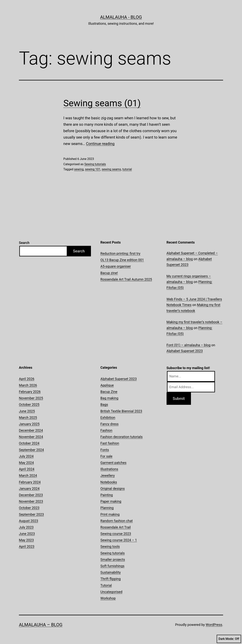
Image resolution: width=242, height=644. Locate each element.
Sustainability (111, 572)
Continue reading (100, 144)
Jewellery (108, 475)
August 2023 (29, 521)
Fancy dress (109, 424)
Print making (110, 514)
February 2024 (30, 482)
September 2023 (31, 514)
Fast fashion (110, 443)
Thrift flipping (111, 579)
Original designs (113, 489)
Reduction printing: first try (120, 253)
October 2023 (29, 508)
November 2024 (31, 437)
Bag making (109, 398)
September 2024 (31, 450)
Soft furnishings (112, 566)
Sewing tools (110, 546)
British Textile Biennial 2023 (121, 411)
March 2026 (28, 385)
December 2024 (31, 430)
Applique (107, 385)
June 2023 (27, 534)
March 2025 (28, 418)
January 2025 (29, 424)
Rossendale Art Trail (116, 527)
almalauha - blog (121, 17)
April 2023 (27, 546)
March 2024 (28, 475)
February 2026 (30, 392)
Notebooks (109, 482)
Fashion (106, 430)
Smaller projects (113, 560)
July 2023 (26, 527)
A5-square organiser (116, 266)
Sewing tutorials (95, 164)
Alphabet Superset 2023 (185, 351)
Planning (107, 508)
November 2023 (31, 501)
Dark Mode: (229, 639)
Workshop (108, 598)
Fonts (105, 450)
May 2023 (26, 540)
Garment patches (113, 463)
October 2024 (29, 443)
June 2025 (27, 411)
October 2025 (29, 405)
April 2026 (27, 379)
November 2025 (31, 398)
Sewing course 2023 (116, 534)
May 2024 (26, 463)
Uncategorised (111, 592)
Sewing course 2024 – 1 (119, 540)
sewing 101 (93, 169)
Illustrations (109, 469)
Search (24, 243)
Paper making (111, 501)
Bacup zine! (109, 273)
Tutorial (106, 585)
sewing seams (111, 169)
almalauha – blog (41, 625)
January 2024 (29, 489)
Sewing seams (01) (102, 103)
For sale (106, 456)
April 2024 (27, 469)
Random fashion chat (117, 521)
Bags (104, 405)
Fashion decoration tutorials (121, 437)
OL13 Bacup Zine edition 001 (122, 260)
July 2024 (26, 456)
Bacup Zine (109, 392)
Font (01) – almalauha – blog (189, 345)
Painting (107, 495)
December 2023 (31, 495)
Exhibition (108, 418)
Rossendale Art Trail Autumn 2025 (126, 279)
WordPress (214, 625)
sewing (79, 169)
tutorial (127, 169)
